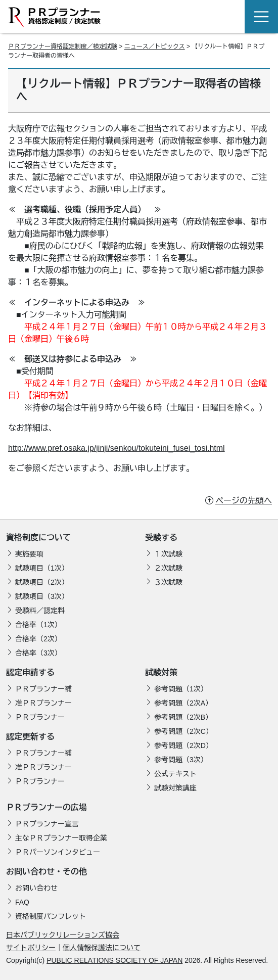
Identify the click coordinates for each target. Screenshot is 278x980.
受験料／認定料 (40, 611)
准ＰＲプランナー (43, 703)
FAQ (22, 902)
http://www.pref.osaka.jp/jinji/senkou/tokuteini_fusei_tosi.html (117, 448)
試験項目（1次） (42, 568)
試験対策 (161, 672)
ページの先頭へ (244, 501)
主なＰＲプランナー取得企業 (61, 838)
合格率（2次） (38, 639)
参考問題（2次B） (183, 717)
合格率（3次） (38, 653)
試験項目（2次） (42, 582)
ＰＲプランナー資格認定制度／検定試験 (63, 46)
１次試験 (168, 554)
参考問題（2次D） (183, 745)
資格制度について (38, 538)
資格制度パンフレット (51, 916)
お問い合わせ (36, 888)
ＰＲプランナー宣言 (47, 824)
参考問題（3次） (181, 760)
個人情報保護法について (102, 948)
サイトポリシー (31, 948)
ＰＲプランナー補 (43, 689)
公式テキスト (175, 774)
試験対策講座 (175, 788)
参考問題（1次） (181, 689)
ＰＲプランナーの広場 (47, 807)
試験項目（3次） (42, 596)
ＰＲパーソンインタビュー (58, 852)
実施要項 (29, 554)
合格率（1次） (38, 625)
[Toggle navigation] (261, 17)
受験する (161, 538)
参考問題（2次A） (183, 703)
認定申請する (30, 672)
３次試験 (168, 582)
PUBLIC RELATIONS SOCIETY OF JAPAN (114, 960)
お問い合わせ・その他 (47, 872)
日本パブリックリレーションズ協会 (63, 935)
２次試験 (168, 568)
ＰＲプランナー (40, 717)
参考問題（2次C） (183, 731)
